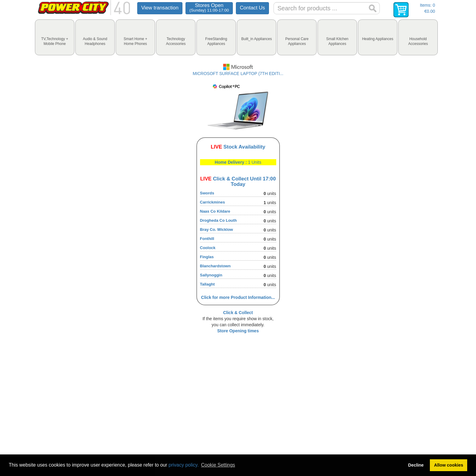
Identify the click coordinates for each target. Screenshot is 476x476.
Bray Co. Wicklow (217, 229)
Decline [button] (416, 465)
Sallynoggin (211, 275)
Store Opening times (238, 331)
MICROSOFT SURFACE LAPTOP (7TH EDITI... (238, 74)
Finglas (207, 257)
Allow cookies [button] (449, 465)
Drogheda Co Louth (218, 220)
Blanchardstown (215, 266)
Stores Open (209, 7)
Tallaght (207, 284)
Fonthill (207, 239)
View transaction (160, 8)
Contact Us (252, 8)
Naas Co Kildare (215, 211)
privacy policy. (184, 465)
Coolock (208, 248)
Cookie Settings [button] (218, 465)
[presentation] (55, 37)
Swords (207, 193)
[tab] (55, 37)
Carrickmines (212, 202)
